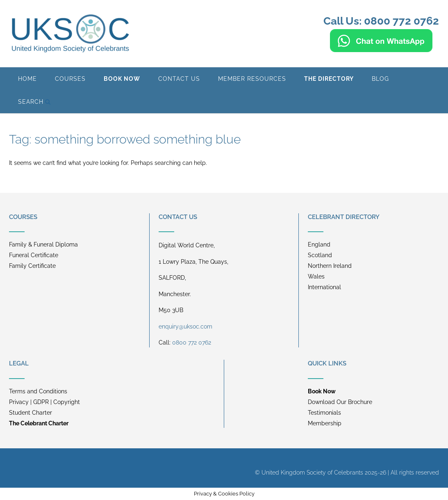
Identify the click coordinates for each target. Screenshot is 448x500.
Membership (325, 423)
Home (27, 79)
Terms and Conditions (38, 391)
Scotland (320, 255)
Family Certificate (32, 266)
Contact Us (179, 79)
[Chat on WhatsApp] (381, 48)
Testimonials (324, 413)
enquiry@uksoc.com (185, 326)
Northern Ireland (330, 266)
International (324, 287)
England (319, 244)
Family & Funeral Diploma (43, 244)
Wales (316, 276)
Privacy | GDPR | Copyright (44, 402)
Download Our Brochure (340, 402)
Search (34, 102)
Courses (70, 79)
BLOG (380, 79)
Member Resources (252, 79)
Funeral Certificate (34, 255)
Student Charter (31, 413)
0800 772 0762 (192, 342)
